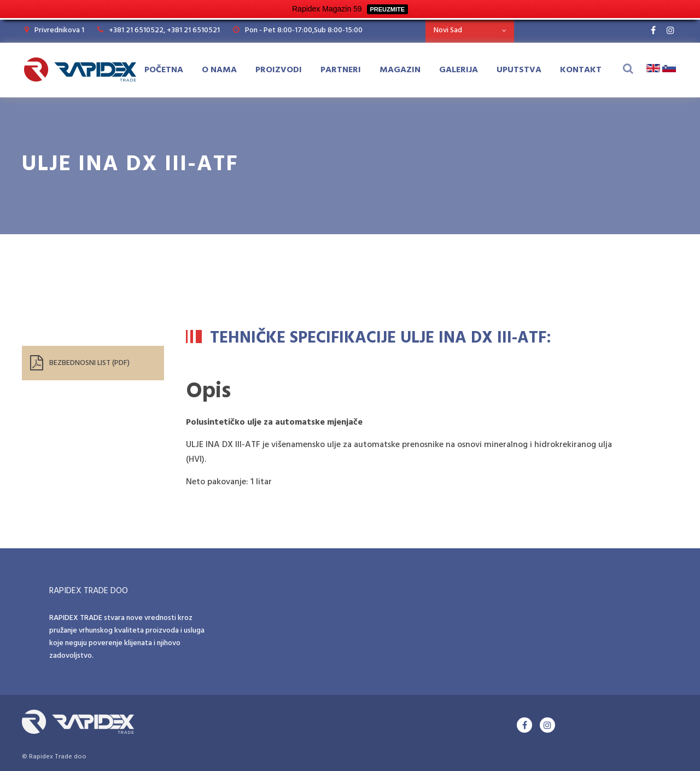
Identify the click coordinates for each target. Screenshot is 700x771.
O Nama (219, 70)
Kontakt (581, 70)
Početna (164, 70)
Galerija (459, 70)
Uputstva (519, 70)
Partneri (341, 70)
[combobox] (470, 30)
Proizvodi (279, 70)
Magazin (400, 70)
